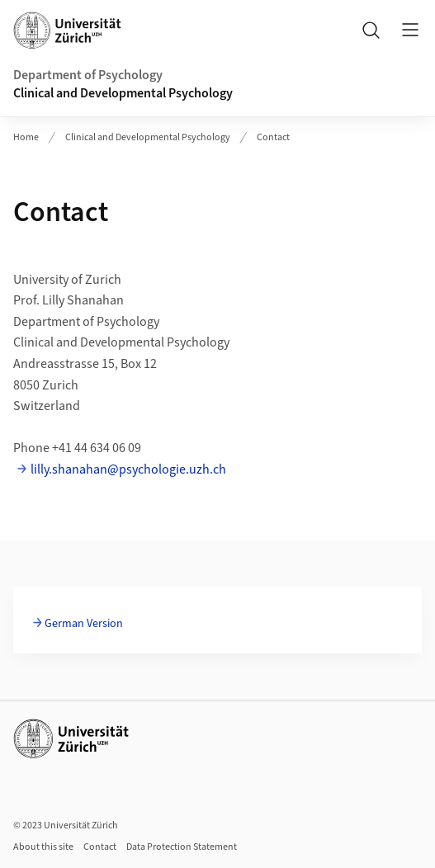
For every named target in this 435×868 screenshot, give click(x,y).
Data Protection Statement (182, 847)
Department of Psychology (88, 75)
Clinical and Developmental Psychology (123, 93)
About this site (43, 847)
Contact (273, 137)
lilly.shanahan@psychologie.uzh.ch (128, 469)
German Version (84, 624)
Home (26, 137)
